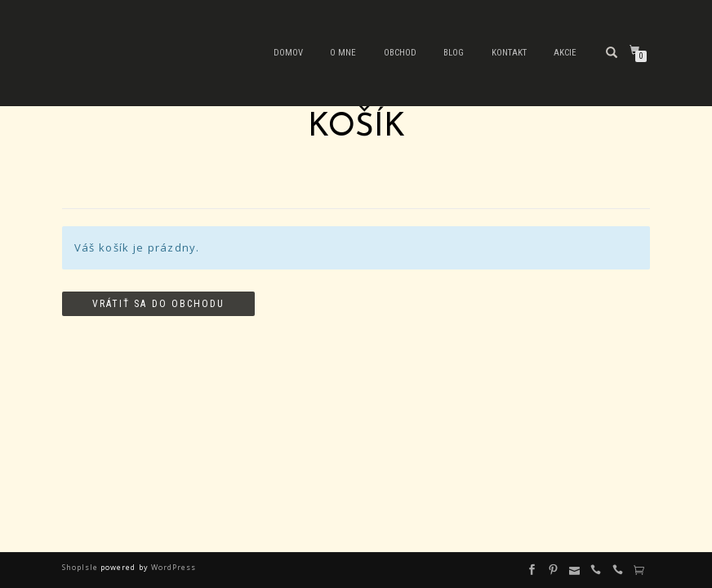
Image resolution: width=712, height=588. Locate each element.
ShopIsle (81, 567)
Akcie (565, 53)
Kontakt (509, 53)
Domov (288, 53)
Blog (454, 53)
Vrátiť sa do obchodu (158, 304)
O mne (343, 53)
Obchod (400, 53)
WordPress (172, 567)
